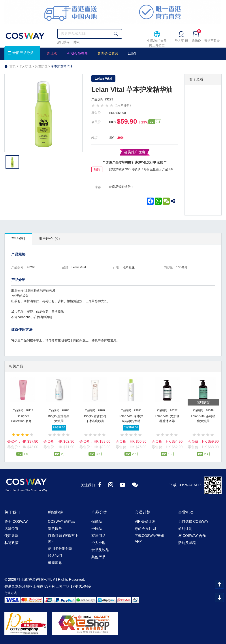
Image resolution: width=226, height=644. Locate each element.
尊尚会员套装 (108, 53)
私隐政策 (11, 543)
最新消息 (55, 563)
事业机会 (186, 512)
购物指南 (56, 512)
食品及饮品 (100, 550)
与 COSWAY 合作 (192, 536)
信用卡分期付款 (60, 549)
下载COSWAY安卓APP (149, 539)
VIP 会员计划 (145, 522)
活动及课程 (187, 543)
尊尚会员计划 (145, 529)
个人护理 (25, 66)
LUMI (132, 53)
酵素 (77, 42)
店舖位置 (11, 529)
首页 (13, 66)
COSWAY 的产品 (61, 522)
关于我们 (12, 512)
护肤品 (97, 529)
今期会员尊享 (77, 53)
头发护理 (41, 66)
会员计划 (143, 512)
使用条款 (11, 536)
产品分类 (99, 512)
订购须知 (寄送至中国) (63, 539)
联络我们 (55, 556)
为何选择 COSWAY (193, 522)
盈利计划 (185, 529)
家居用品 (98, 536)
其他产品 (98, 557)
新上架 (52, 53)
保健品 (97, 522)
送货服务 (55, 529)
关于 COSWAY (16, 522)
